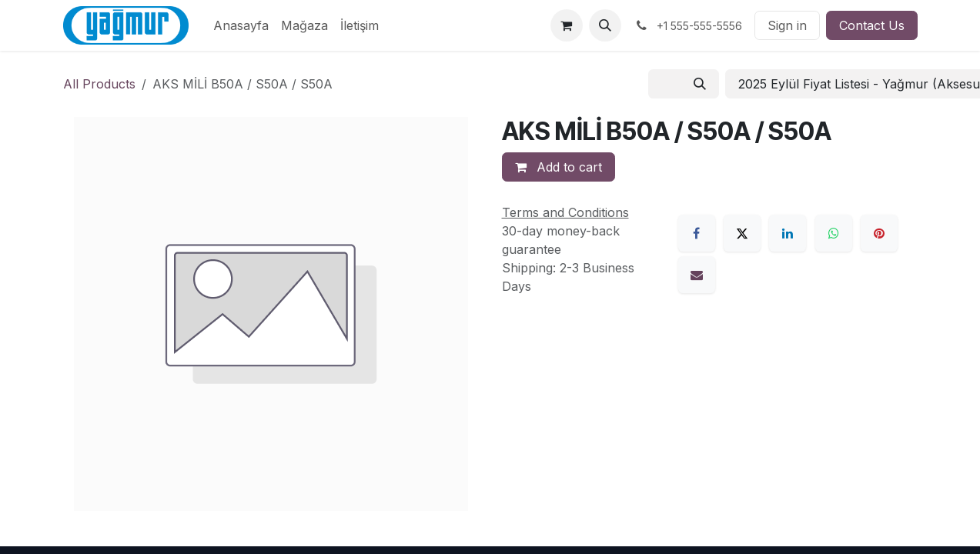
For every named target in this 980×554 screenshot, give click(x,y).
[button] (605, 25)
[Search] (700, 84)
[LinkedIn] (788, 233)
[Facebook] (697, 233)
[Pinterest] (879, 233)
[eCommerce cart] (567, 25)
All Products (99, 84)
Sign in (787, 25)
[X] (742, 233)
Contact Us (872, 25)
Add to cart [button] (559, 167)
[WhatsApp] (834, 233)
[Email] (697, 275)
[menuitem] (241, 25)
